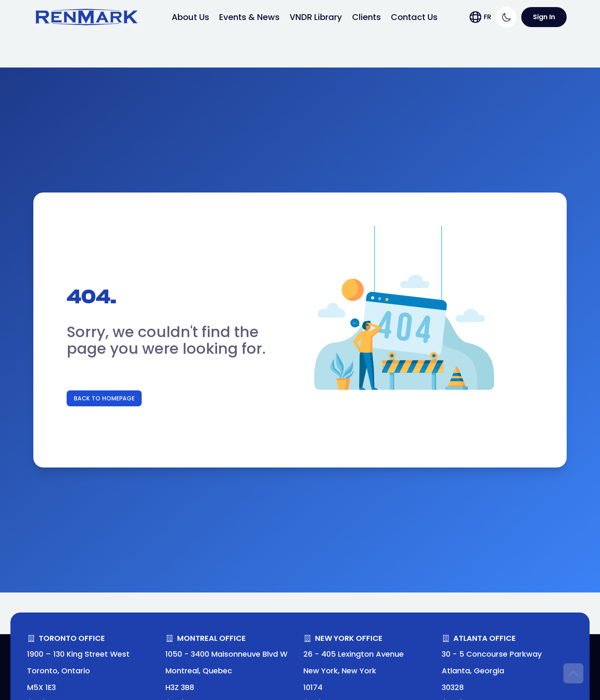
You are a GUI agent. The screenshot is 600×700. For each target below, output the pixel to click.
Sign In (544, 17)
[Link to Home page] (87, 17)
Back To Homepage (104, 398)
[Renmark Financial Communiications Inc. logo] (87, 17)
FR (487, 17)
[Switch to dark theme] (506, 17)
